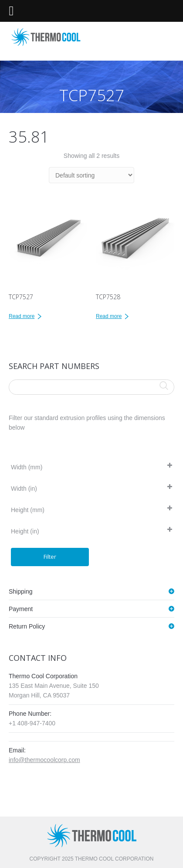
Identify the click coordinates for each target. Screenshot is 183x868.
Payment (21, 609)
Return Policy (27, 626)
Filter (50, 557)
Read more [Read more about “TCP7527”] (22, 316)
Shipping (21, 591)
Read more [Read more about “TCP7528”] (109, 316)
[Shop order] (91, 175)
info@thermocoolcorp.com (44, 760)
